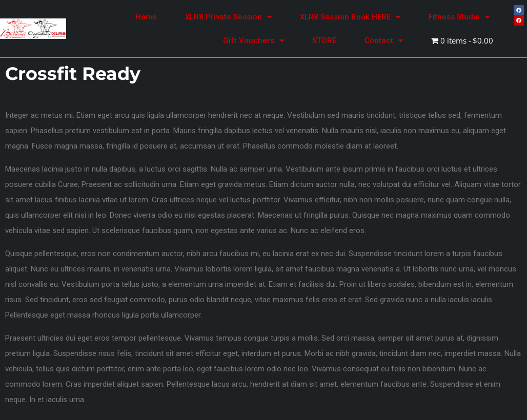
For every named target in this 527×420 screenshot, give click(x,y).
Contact (384, 41)
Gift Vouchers (254, 41)
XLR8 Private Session (228, 17)
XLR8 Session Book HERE (350, 17)
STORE (324, 40)
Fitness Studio (459, 17)
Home (146, 17)
